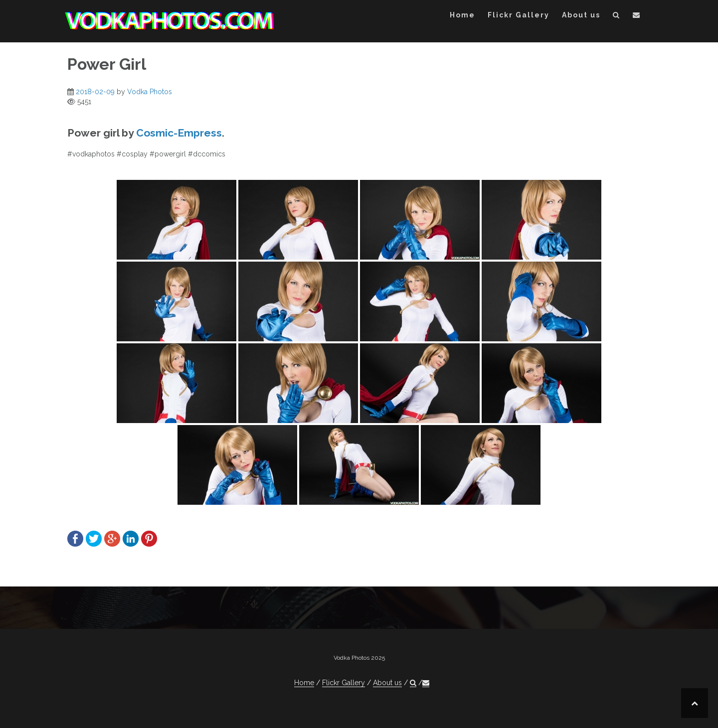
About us (581, 15)
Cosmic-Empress (179, 133)
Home (462, 15)
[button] (617, 17)
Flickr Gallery (519, 15)
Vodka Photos (150, 92)
